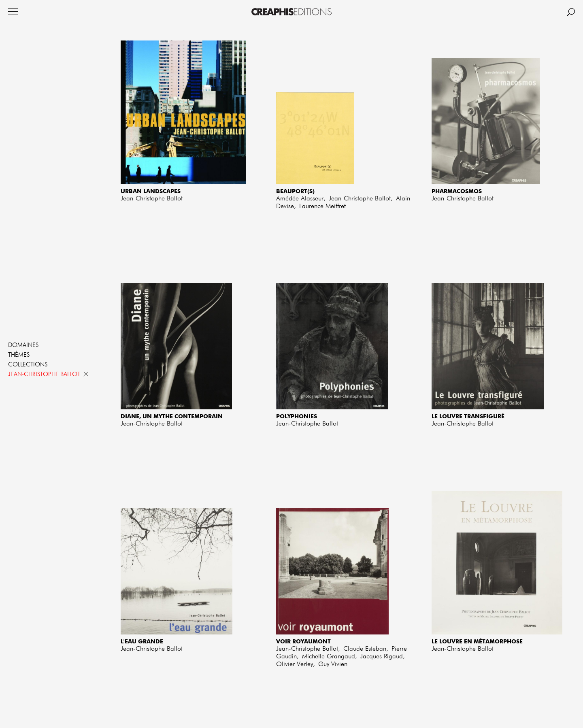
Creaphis (291, 12)
